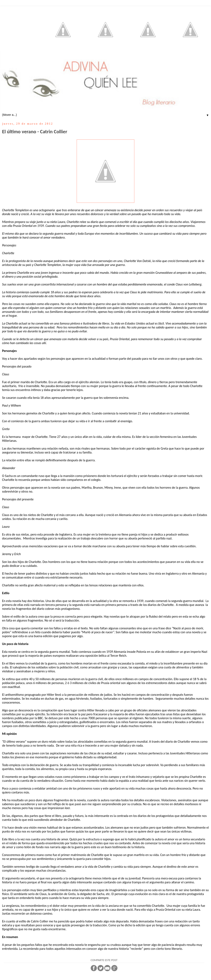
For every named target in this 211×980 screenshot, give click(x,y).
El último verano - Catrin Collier (35, 132)
